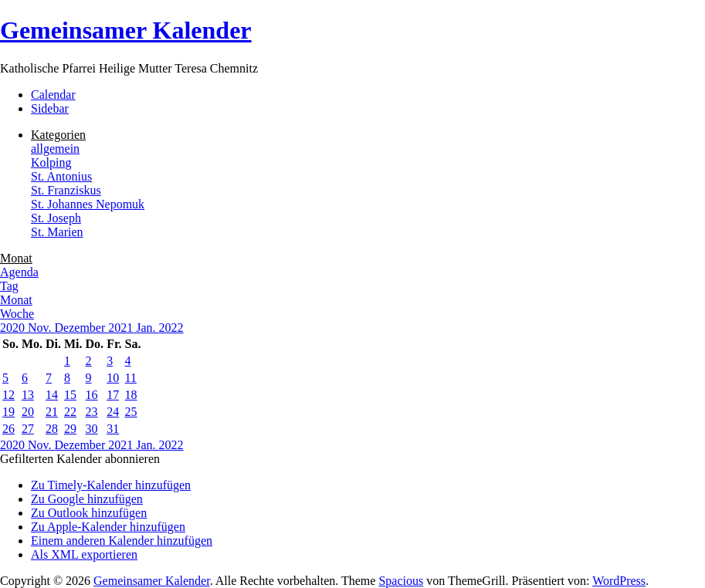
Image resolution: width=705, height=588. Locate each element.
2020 (14, 328)
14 (52, 395)
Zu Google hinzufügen (87, 499)
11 (131, 378)
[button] (80, 459)
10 (113, 378)
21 (52, 412)
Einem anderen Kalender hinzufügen (122, 541)
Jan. (147, 328)
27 (28, 429)
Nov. (41, 328)
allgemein (55, 149)
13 (28, 395)
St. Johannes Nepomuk (88, 204)
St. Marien (57, 232)
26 (8, 429)
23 (92, 412)
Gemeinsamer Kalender (126, 30)
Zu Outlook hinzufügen (89, 513)
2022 (171, 328)
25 (131, 412)
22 (70, 412)
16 (92, 395)
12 (8, 395)
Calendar (53, 95)
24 (113, 412)
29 (70, 429)
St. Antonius (61, 176)
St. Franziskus (66, 190)
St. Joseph (56, 218)
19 (8, 412)
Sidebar (50, 108)
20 (28, 412)
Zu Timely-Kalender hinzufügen (111, 485)
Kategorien (58, 135)
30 (92, 429)
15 (70, 395)
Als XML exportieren (84, 554)
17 (113, 395)
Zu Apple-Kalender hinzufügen (108, 527)
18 (131, 395)
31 (113, 429)
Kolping (51, 162)
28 (52, 429)
